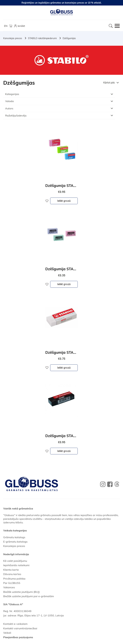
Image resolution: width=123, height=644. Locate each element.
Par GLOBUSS (12, 583)
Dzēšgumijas (69, 38)
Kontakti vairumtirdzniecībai (20, 628)
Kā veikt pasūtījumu (15, 561)
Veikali (7, 633)
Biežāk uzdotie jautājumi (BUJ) (21, 592)
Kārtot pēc (109, 83)
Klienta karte (11, 570)
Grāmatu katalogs (14, 537)
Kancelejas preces (13, 38)
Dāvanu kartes (12, 574)
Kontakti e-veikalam (15, 624)
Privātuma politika (14, 579)
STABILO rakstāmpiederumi (42, 38)
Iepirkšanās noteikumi (16, 565)
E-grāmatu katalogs (15, 542)
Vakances (9, 587)
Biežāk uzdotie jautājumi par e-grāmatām (29, 596)
